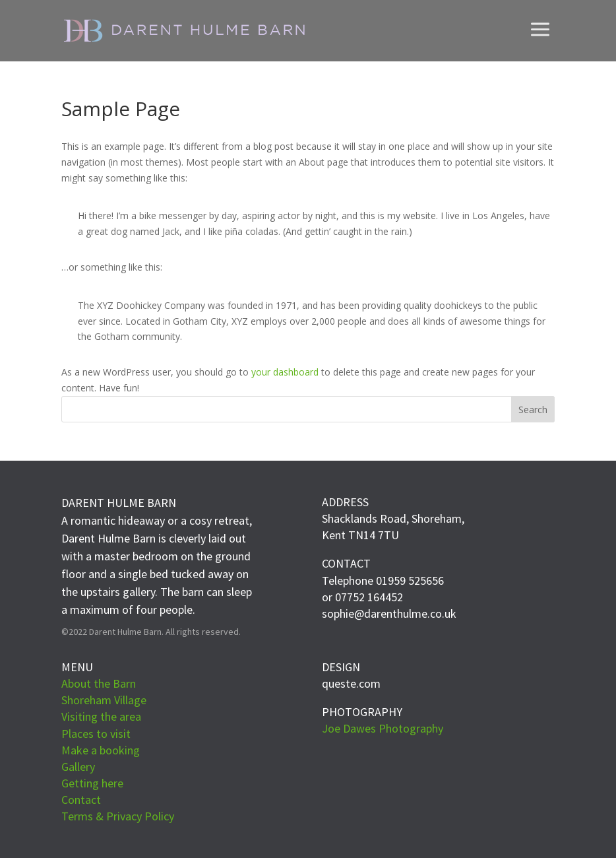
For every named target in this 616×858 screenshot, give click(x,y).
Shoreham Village (104, 700)
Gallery (78, 767)
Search (533, 410)
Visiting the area (101, 716)
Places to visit (96, 734)
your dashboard (285, 372)
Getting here (92, 783)
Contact (81, 800)
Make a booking (101, 750)
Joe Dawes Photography (383, 728)
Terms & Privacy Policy (118, 816)
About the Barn (99, 683)
